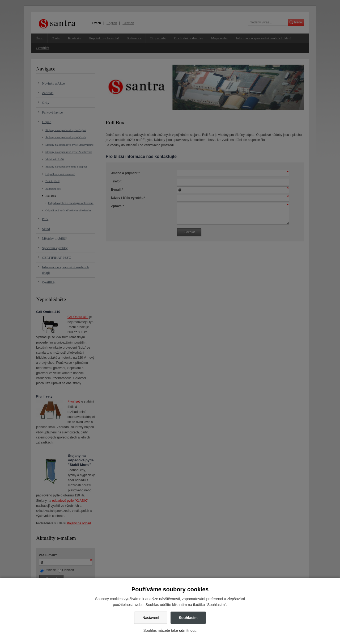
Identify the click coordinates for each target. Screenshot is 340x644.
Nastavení (151, 618)
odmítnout (187, 630)
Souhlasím (188, 618)
